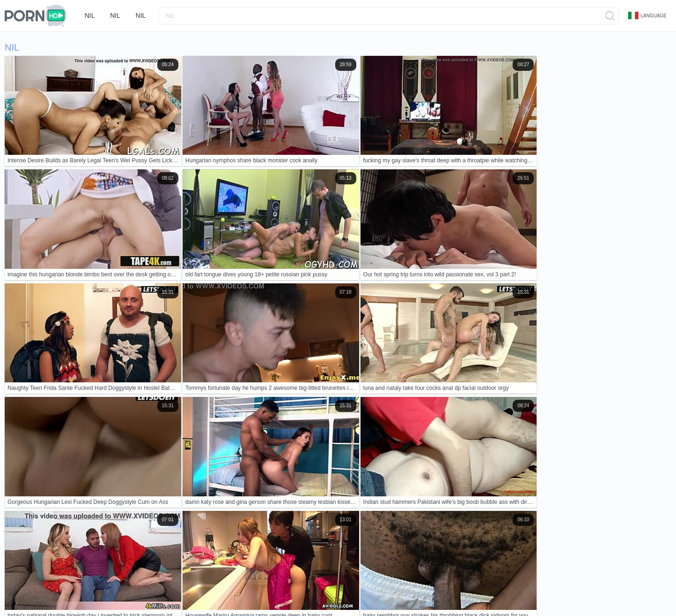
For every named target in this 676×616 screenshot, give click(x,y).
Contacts (93, 580)
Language (647, 15)
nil (91, 15)
